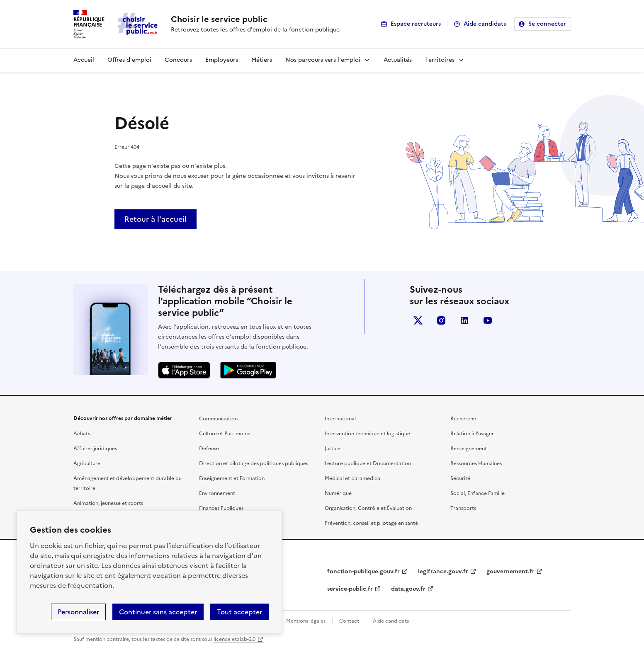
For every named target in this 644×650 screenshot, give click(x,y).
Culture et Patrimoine (225, 434)
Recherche (463, 419)
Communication (218, 419)
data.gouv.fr (408, 589)
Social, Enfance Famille (478, 493)
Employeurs (222, 60)
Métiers (262, 60)
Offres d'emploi (129, 60)
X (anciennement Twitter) (418, 320)
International (340, 419)
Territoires (440, 60)
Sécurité (460, 478)
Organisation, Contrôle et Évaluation (368, 508)
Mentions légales (306, 621)
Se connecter (547, 24)
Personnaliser (78, 612)
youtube (488, 320)
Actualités (398, 60)
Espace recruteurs (416, 24)
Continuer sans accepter (158, 612)
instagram (441, 320)
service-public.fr (350, 589)
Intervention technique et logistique (367, 434)
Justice (333, 449)
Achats (82, 434)
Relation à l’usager (472, 434)
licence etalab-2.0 (235, 639)
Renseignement (469, 449)
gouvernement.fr (510, 571)
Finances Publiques (221, 508)
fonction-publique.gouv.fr (363, 571)
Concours (178, 60)
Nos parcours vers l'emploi (323, 60)
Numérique (338, 493)
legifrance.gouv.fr (443, 571)
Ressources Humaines (476, 463)
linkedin (464, 320)
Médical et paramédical (353, 478)
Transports (463, 508)
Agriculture (87, 463)
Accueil (84, 60)
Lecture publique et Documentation (368, 463)
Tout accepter (239, 612)
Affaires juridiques (95, 449)
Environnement (217, 493)
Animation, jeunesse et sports (108, 503)
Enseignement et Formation (232, 478)
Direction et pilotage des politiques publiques (254, 463)
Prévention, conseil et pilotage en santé (371, 523)
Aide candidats (485, 24)
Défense (209, 449)
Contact (349, 621)
